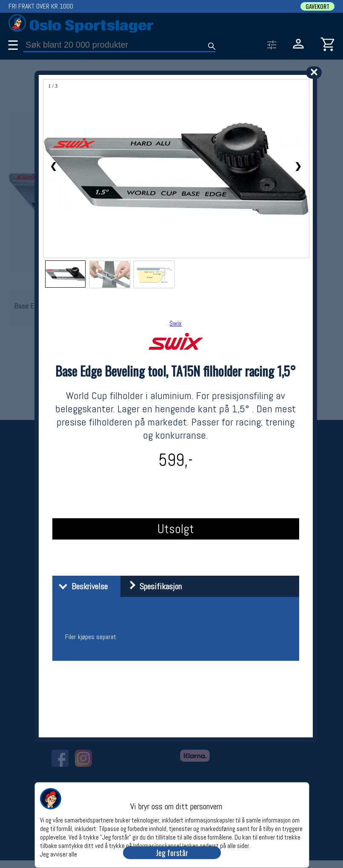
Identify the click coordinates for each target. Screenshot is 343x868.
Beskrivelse (81, 586)
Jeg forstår (172, 853)
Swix (176, 323)
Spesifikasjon (152, 586)
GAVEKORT (317, 6)
